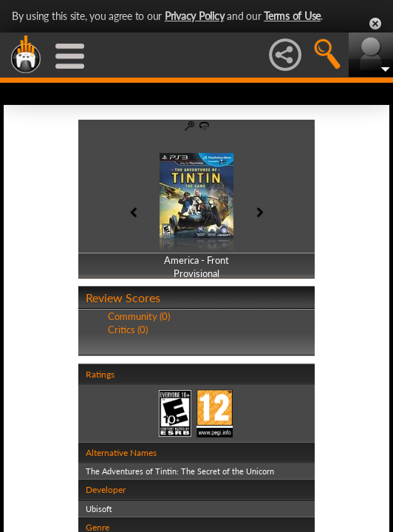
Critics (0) (128, 330)
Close (375, 24)
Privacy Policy (195, 16)
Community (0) (139, 316)
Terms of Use (292, 16)
